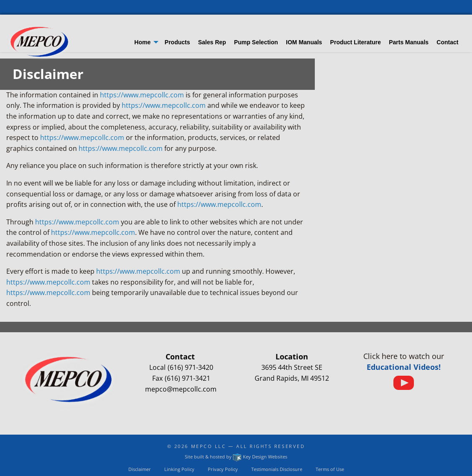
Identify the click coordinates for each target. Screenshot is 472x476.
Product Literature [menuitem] (356, 42)
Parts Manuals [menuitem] (409, 42)
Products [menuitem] (177, 42)
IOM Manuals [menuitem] (304, 42)
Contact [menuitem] (447, 42)
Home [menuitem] (142, 42)
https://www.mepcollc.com (142, 95)
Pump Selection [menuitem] (256, 42)
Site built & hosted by (236, 457)
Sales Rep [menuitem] (212, 42)
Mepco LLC (209, 446)
